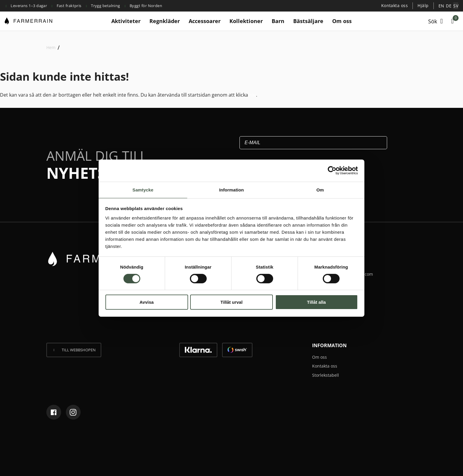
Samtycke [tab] (143, 189)
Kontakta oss (398, 5)
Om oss (342, 21)
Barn (278, 21)
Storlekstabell (327, 375)
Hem (51, 47)
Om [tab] (320, 189)
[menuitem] (443, 6)
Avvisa (147, 302)
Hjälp (425, 5)
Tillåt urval (232, 302)
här (253, 95)
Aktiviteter (126, 21)
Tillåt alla (317, 302)
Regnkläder (165, 21)
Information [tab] (231, 189)
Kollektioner (246, 21)
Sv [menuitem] (456, 6)
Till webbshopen (79, 349)
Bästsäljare (308, 21)
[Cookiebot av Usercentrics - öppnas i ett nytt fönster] (332, 170)
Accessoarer (205, 21)
